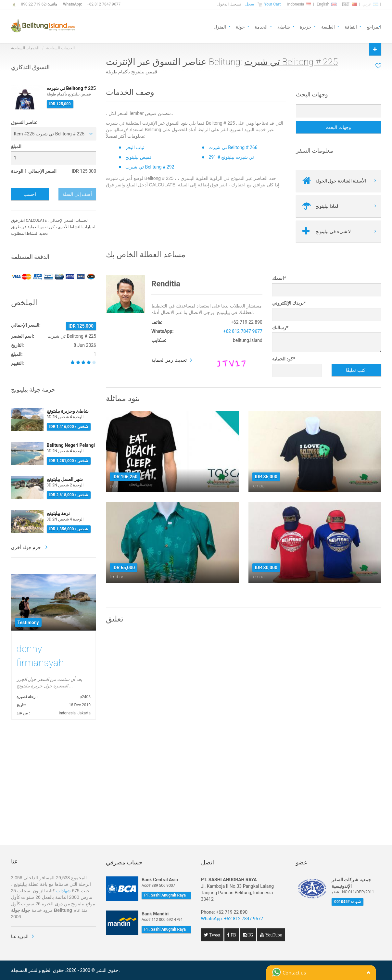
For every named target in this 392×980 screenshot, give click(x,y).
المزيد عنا (20, 936)
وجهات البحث (338, 127)
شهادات (63, 891)
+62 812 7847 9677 (104, 4)
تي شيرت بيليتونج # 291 (231, 157)
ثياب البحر (135, 147)
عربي (370, 4)
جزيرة (306, 26)
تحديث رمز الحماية (169, 360)
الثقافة (351, 26)
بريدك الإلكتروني (289, 303)
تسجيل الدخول (229, 4)
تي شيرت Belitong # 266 (233, 147)
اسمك (279, 278)
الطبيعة (328, 26)
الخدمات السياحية (25, 48)
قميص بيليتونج (138, 157)
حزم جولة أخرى (27, 547)
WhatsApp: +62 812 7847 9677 (232, 919)
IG (250, 935)
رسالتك (280, 328)
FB (233, 935)
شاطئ (284, 26)
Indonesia (299, 4)
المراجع (374, 26)
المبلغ (16, 146)
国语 (349, 4)
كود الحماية (284, 359)
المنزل (220, 26)
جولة (240, 26)
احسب (30, 194)
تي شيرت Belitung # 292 (150, 167)
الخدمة (261, 26)
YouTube (273, 935)
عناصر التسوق (24, 122)
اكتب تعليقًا (356, 370)
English (327, 4)
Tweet (214, 935)
